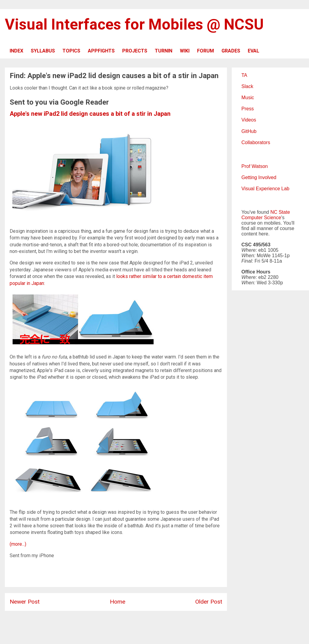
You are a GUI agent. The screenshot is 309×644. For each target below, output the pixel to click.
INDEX (16, 51)
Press (248, 109)
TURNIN (164, 51)
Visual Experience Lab (265, 189)
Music (248, 98)
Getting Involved (259, 177)
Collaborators (256, 142)
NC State (280, 212)
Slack (247, 86)
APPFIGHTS (101, 51)
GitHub (249, 131)
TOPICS (71, 51)
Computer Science (261, 218)
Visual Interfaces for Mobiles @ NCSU (134, 24)
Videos (249, 120)
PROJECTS (135, 51)
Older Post (209, 602)
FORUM (205, 51)
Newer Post (25, 602)
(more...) (18, 544)
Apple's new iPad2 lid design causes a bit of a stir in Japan (90, 114)
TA (244, 75)
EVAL (253, 51)
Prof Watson (255, 166)
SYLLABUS (43, 51)
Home (118, 602)
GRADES (231, 51)
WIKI (185, 51)
